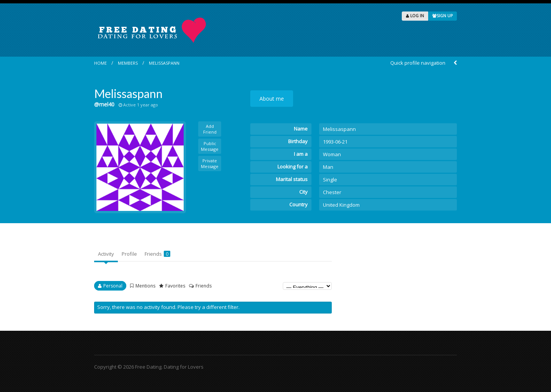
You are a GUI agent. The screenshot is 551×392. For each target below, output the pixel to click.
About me (272, 99)
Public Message (210, 146)
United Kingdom (341, 205)
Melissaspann (164, 63)
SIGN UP (443, 16)
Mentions (145, 286)
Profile (129, 254)
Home (100, 63)
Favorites (175, 286)
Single (330, 180)
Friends (157, 254)
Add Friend (210, 129)
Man (328, 167)
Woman (332, 154)
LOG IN (415, 16)
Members (128, 63)
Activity (106, 254)
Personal (113, 286)
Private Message (210, 163)
